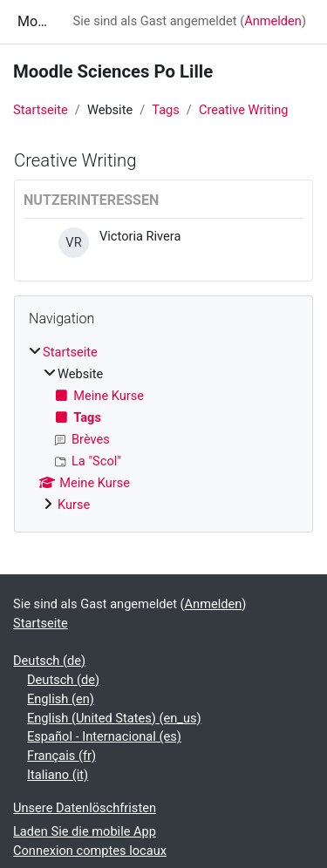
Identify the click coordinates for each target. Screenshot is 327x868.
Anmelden (273, 21)
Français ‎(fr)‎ (61, 756)
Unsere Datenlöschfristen (85, 808)
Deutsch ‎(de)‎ (49, 661)
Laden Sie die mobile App (85, 831)
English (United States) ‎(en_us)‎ (114, 718)
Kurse (74, 505)
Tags (166, 110)
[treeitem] (163, 429)
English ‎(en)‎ (61, 699)
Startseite (41, 110)
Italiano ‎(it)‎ (58, 775)
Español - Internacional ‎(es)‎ (104, 736)
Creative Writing (244, 110)
